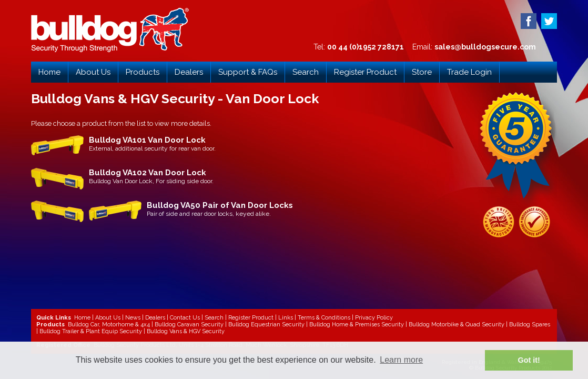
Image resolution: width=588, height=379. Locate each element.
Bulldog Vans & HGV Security (186, 331)
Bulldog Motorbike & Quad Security (457, 325)
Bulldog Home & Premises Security (357, 325)
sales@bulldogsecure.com (485, 47)
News (133, 318)
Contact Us (185, 318)
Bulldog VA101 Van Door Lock (147, 140)
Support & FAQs (248, 72)
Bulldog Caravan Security (189, 325)
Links (286, 318)
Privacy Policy (374, 318)
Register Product (365, 72)
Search (306, 72)
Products (143, 72)
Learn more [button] (401, 360)
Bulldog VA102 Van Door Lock (148, 173)
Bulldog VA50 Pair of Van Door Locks (220, 205)
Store (422, 72)
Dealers (189, 72)
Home (49, 72)
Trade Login (469, 72)
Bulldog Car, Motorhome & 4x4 (109, 325)
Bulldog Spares (530, 325)
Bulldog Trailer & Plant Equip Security (91, 331)
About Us (93, 72)
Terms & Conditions (324, 318)
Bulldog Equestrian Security (266, 325)
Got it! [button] (529, 360)
